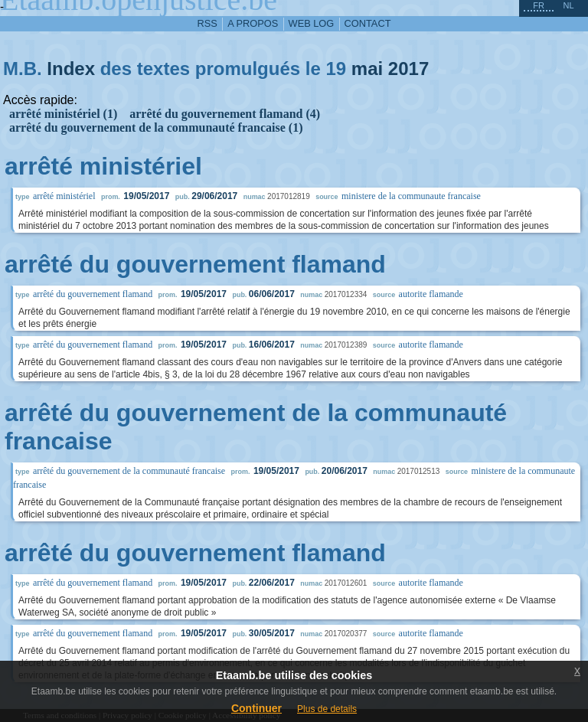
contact (368, 23)
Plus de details (327, 709)
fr (539, 5)
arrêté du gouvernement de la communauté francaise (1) (156, 127)
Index (71, 69)
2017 (408, 69)
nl (568, 5)
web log (312, 23)
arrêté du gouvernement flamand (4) (225, 114)
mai (367, 69)
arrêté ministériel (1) (63, 114)
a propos (253, 23)
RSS (207, 23)
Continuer (256, 708)
